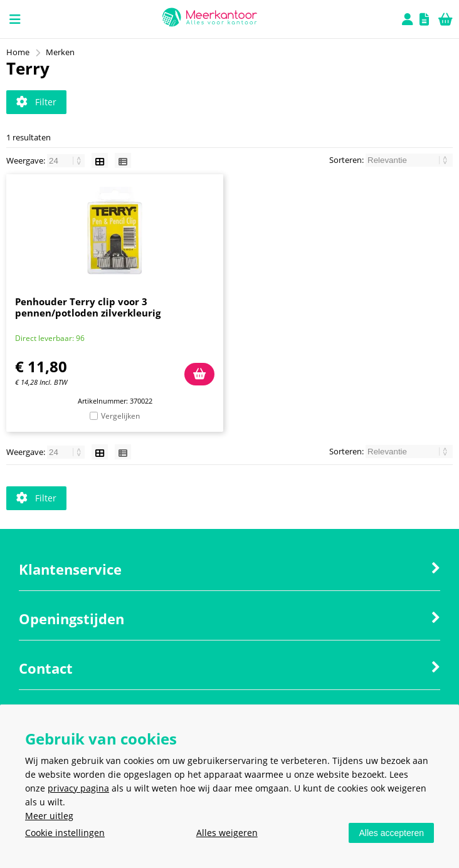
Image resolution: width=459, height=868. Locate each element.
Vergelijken (120, 416)
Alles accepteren (391, 833)
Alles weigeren (227, 833)
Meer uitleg (49, 816)
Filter (36, 102)
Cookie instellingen (65, 833)
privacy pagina (78, 788)
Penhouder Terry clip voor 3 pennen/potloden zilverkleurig (88, 307)
